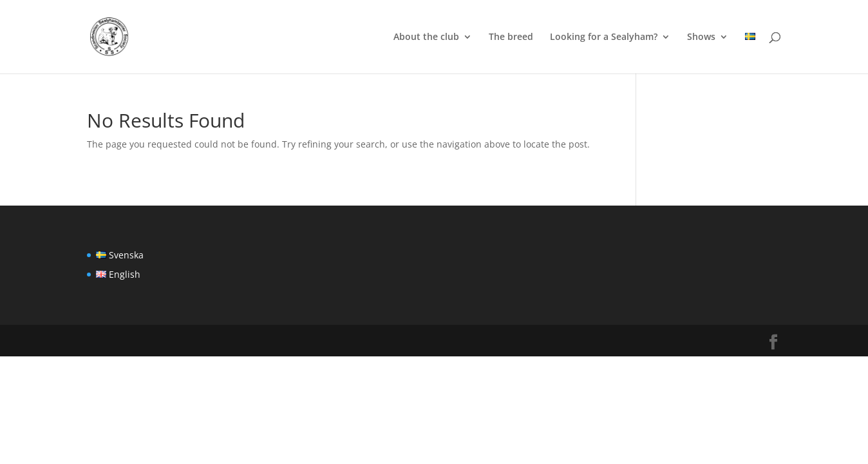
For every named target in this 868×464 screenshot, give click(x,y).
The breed (511, 37)
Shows (701, 37)
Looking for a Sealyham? (604, 37)
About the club (426, 37)
